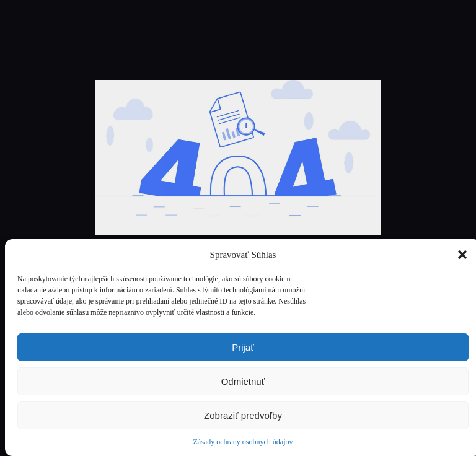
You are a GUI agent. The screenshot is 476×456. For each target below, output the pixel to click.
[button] (462, 255)
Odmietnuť (243, 381)
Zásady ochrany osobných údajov (243, 442)
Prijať (243, 347)
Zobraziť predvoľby (243, 415)
